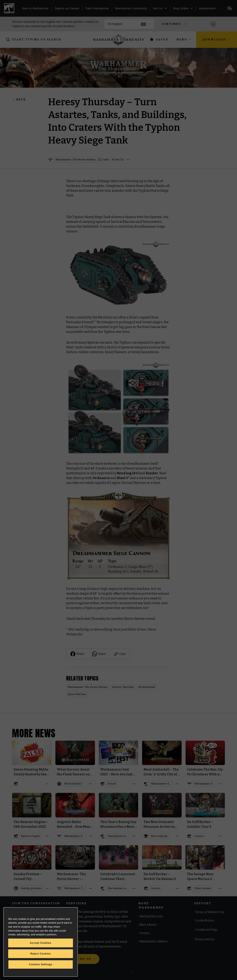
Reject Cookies (41, 954)
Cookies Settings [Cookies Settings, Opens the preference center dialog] (41, 964)
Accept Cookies (41, 943)
